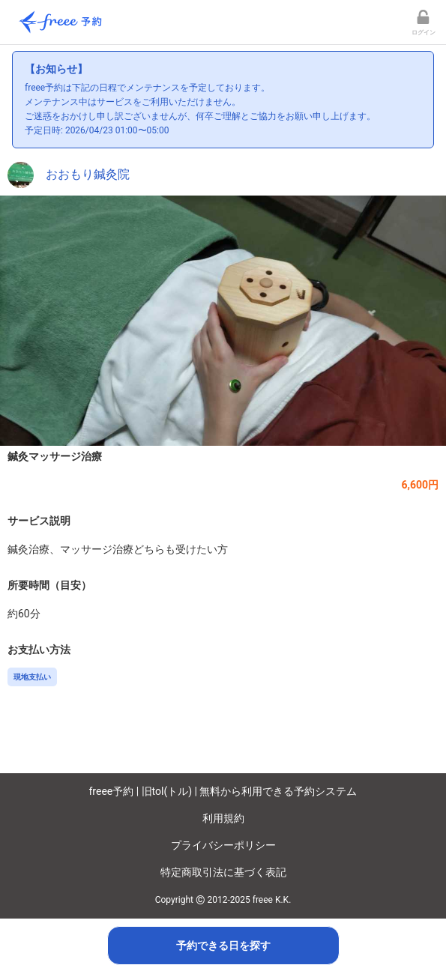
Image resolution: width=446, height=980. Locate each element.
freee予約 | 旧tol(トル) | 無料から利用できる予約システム (223, 791)
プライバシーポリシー (223, 845)
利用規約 (223, 818)
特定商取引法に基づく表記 (223, 872)
